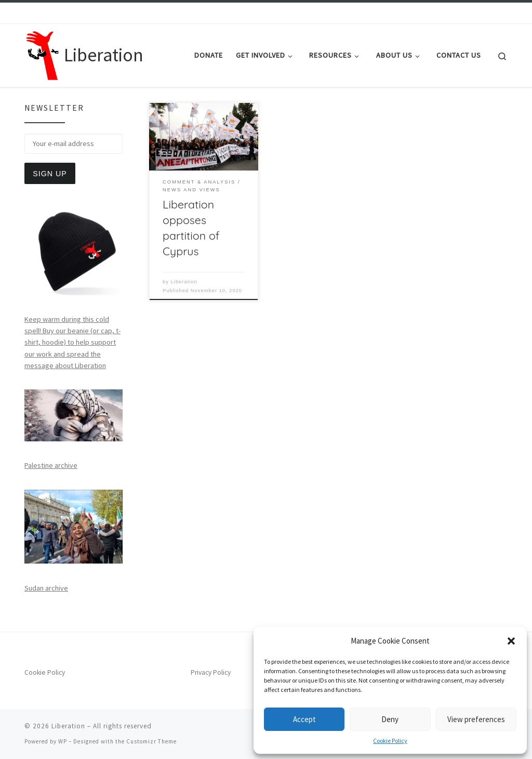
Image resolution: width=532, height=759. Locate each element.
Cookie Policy (390, 741)
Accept (304, 719)
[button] (511, 641)
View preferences (476, 719)
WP (63, 741)
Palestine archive (51, 465)
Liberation (184, 282)
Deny (390, 719)
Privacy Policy (211, 672)
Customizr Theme (151, 741)
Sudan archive (46, 588)
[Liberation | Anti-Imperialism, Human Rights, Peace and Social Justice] (42, 53)
